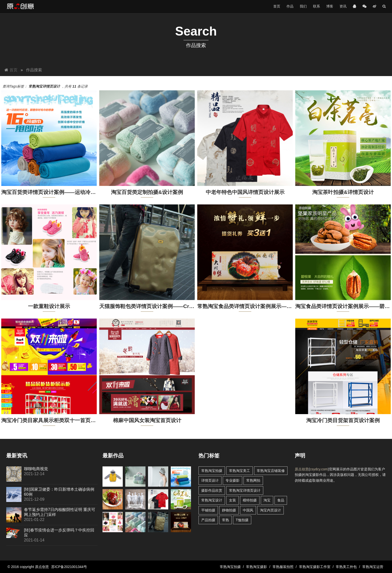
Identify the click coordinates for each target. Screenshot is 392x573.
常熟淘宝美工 (239, 471)
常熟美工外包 (346, 567)
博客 (330, 6)
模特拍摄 (250, 500)
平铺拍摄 (208, 510)
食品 (281, 500)
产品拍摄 (208, 520)
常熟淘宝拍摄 (212, 471)
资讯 (343, 6)
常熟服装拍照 (283, 567)
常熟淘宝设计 (212, 500)
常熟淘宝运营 (373, 567)
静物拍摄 (229, 510)
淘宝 (267, 500)
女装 (232, 500)
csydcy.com (319, 469)
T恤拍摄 (242, 520)
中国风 (248, 510)
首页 (277, 6)
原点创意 (302, 469)
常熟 (225, 520)
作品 (290, 6)
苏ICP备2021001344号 (69, 567)
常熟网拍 (253, 480)
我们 (303, 6)
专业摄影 (232, 480)
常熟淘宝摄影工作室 (315, 567)
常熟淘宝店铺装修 (271, 471)
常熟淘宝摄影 (256, 567)
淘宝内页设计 (270, 510)
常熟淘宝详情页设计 (245, 490)
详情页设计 (210, 480)
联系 (316, 6)
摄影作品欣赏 (212, 490)
